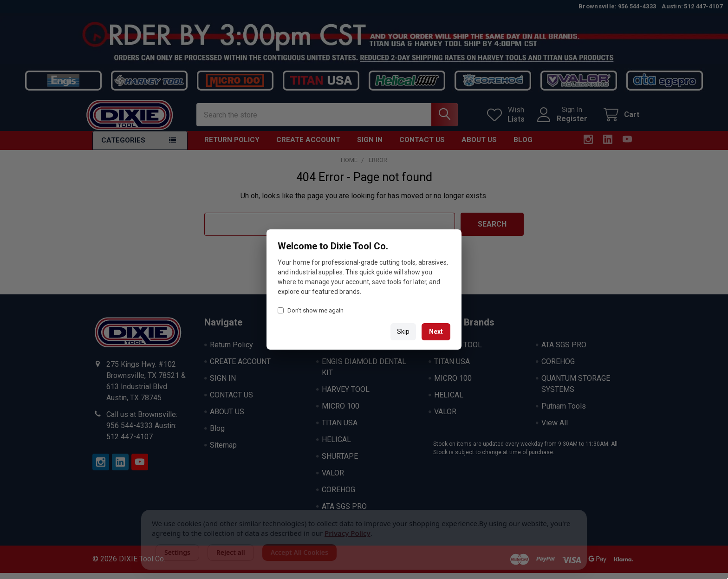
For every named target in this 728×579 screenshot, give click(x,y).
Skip (403, 332)
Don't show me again (311, 310)
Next (436, 332)
